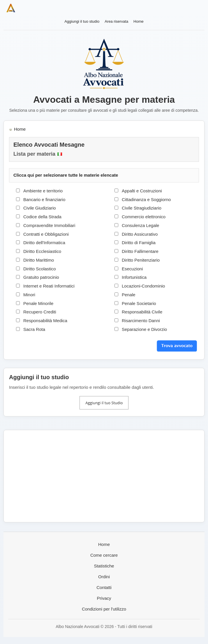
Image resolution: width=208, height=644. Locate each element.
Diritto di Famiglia (139, 243)
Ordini (104, 577)
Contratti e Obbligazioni (46, 234)
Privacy (104, 598)
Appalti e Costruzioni (142, 191)
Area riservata (116, 21)
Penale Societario (139, 303)
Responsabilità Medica (45, 321)
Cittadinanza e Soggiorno (146, 199)
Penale (129, 295)
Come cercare (104, 555)
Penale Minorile (38, 303)
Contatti (104, 587)
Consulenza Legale (140, 225)
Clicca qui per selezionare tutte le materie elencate (66, 175)
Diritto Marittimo (39, 260)
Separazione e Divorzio (144, 329)
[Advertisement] (104, 476)
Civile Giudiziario (40, 208)
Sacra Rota (34, 329)
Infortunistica (134, 277)
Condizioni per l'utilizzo (104, 609)
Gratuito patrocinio (41, 277)
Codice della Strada (42, 217)
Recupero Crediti (40, 312)
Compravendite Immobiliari (49, 225)
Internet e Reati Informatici (49, 286)
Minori (29, 295)
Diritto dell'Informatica (44, 243)
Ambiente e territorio (43, 191)
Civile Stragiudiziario (142, 208)
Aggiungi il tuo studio (82, 21)
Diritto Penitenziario (141, 260)
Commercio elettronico (144, 217)
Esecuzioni (132, 269)
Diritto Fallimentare (140, 251)
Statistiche (104, 566)
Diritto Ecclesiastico (42, 251)
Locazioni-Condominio (143, 286)
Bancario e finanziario (44, 199)
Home (139, 21)
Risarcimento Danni (141, 321)
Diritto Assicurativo (140, 234)
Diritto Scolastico (40, 269)
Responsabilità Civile (142, 312)
